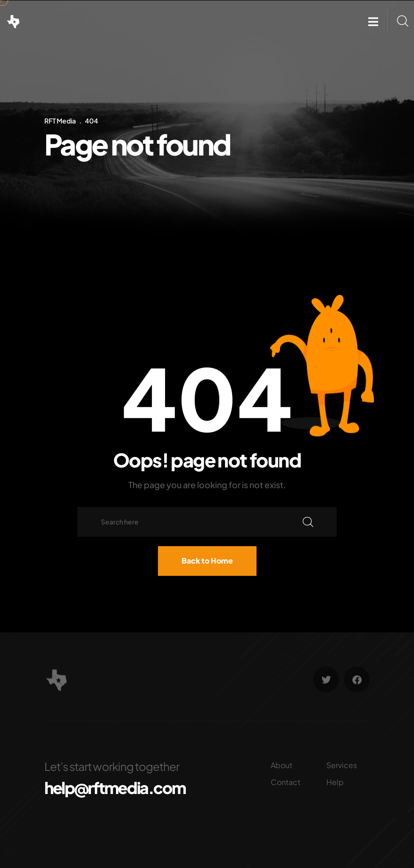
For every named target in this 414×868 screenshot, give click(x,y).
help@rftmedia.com (115, 788)
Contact (286, 782)
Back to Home (207, 561)
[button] (373, 21)
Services (342, 765)
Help (335, 782)
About (282, 765)
